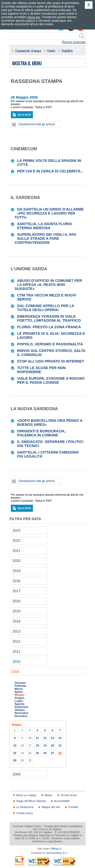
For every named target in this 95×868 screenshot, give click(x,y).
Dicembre (21, 716)
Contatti (73, 807)
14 (60, 738)
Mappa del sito (51, 807)
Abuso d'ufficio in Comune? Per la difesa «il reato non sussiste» (48, 285)
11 (37, 738)
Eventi (51, 51)
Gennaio (20, 683)
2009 (15, 672)
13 (52, 738)
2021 (17, 551)
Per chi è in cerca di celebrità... (50, 171)
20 (52, 745)
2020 (17, 561)
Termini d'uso (69, 795)
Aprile (19, 692)
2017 (17, 591)
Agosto (20, 704)
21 (60, 745)
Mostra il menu (27, 64)
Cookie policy (25, 813)
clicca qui (34, 17)
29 (15, 760)
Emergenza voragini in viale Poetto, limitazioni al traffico (49, 318)
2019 (17, 571)
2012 (17, 641)
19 (45, 745)
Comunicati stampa (28, 51)
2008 (17, 774)
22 (15, 753)
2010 (17, 662)
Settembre (22, 707)
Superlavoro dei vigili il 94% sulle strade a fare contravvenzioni (45, 238)
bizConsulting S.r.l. (57, 853)
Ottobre (20, 710)
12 (45, 738)
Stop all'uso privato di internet (51, 361)
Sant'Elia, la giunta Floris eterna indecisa (45, 226)
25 (37, 753)
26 (45, 753)
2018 (17, 581)
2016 (17, 601)
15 (15, 745)
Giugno (20, 698)
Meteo (49, 795)
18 (37, 745)
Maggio (20, 695)
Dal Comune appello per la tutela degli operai (46, 308)
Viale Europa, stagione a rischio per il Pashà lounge (51, 380)
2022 (17, 541)
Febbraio (21, 686)
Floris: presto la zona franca (49, 327)
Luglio (19, 701)
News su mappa (26, 795)
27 (52, 753)
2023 (17, 530)
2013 (17, 631)
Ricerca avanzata (74, 42)
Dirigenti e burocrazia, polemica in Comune (41, 433)
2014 (17, 621)
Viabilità (67, 51)
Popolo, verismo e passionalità (50, 344)
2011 (17, 651)
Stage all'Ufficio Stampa (31, 801)
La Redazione (25, 807)
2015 (17, 611)
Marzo (19, 689)
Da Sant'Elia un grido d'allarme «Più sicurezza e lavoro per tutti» (49, 213)
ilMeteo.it (56, 849)
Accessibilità (62, 801)
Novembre (22, 713)
